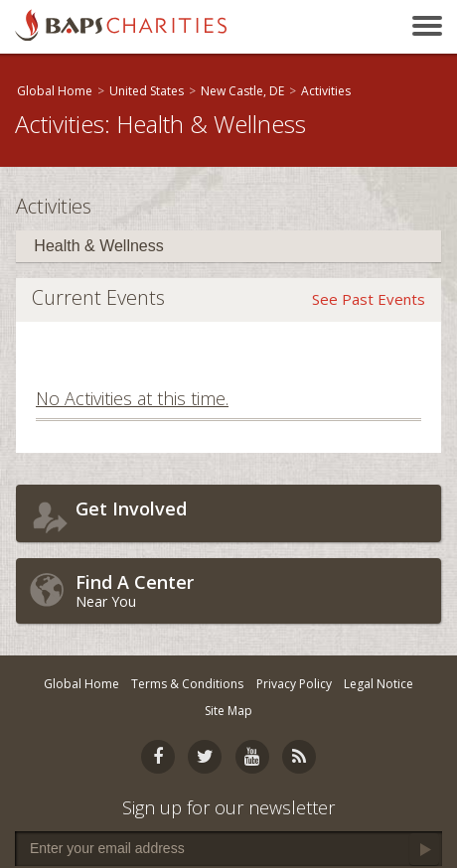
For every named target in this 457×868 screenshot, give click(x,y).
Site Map (228, 711)
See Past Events (369, 299)
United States (147, 91)
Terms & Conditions (187, 684)
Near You (253, 590)
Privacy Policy (294, 684)
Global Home (55, 91)
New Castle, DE (242, 91)
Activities (326, 91)
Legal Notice (379, 684)
